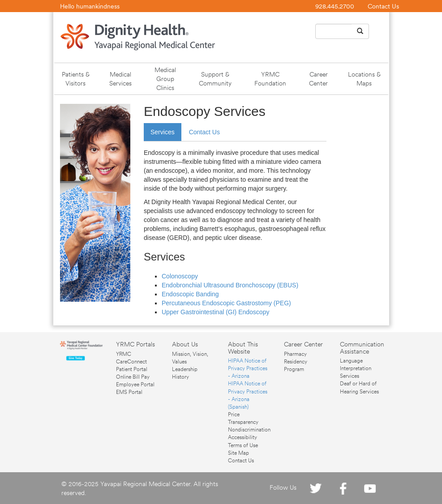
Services (163, 132)
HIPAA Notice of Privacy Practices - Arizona (248, 368)
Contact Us (383, 6)
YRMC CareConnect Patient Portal (132, 362)
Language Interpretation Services (356, 368)
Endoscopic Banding (190, 294)
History (180, 377)
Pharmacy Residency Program (296, 362)
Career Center (318, 79)
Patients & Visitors (76, 79)
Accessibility (242, 437)
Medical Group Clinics (165, 79)
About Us (185, 344)
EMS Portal (129, 392)
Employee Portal (135, 384)
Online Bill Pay (133, 377)
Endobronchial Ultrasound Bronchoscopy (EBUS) (230, 285)
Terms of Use (243, 445)
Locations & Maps (364, 79)
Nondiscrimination (249, 430)
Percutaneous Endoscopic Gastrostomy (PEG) (226, 303)
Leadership (185, 369)
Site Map (238, 453)
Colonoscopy (180, 276)
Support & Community (215, 79)
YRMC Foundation (270, 79)
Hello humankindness (90, 6)
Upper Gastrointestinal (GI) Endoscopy (215, 312)
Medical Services (120, 79)
